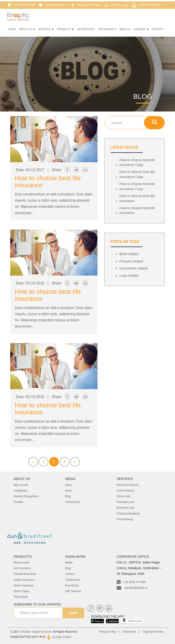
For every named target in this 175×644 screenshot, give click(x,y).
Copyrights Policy (153, 632)
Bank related (129, 254)
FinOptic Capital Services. (36, 632)
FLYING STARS (59, 637)
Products (66, 30)
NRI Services (86, 30)
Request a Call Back (89, 6)
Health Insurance (24, 580)
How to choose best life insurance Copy (137, 162)
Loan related (129, 275)
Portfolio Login (120, 6)
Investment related (133, 268)
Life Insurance (22, 568)
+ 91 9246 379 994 (131, 582)
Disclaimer (129, 632)
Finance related (131, 261)
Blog (68, 568)
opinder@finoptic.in (132, 588)
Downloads (72, 586)
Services (46, 30)
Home (12, 30)
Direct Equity (21, 591)
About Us (27, 30)
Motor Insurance (24, 586)
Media (125, 30)
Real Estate (21, 597)
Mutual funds (22, 563)
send (72, 613)
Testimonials (107, 30)
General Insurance (25, 574)
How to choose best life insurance (48, 409)
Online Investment (150, 6)
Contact (158, 30)
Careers (141, 30)
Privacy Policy (108, 632)
